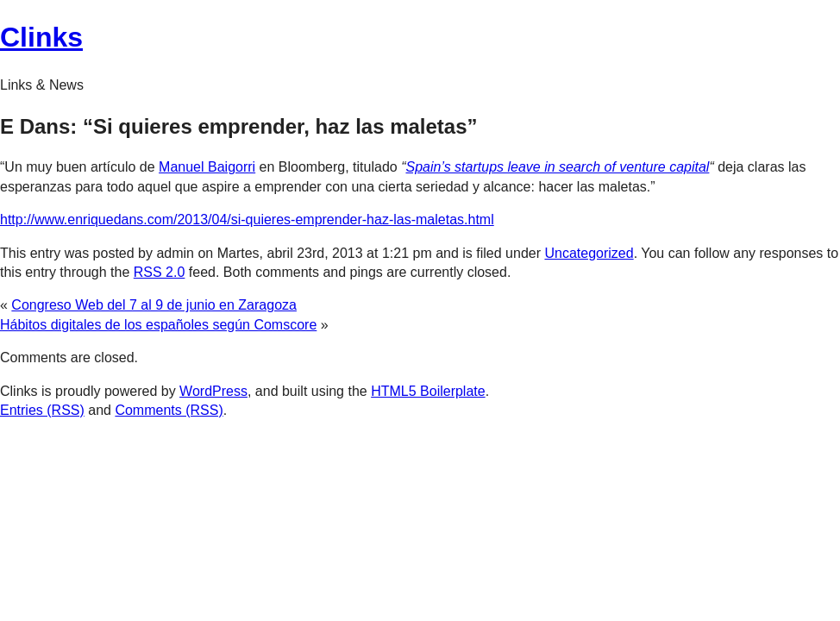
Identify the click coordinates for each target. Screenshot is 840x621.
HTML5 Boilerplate (428, 391)
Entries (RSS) (42, 410)
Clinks (41, 37)
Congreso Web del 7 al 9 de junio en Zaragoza (154, 305)
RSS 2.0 (160, 272)
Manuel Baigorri (207, 167)
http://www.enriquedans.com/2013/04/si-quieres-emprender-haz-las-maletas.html (247, 220)
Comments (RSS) (169, 410)
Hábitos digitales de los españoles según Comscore (158, 325)
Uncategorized (589, 253)
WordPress (213, 391)
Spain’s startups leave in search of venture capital (557, 167)
